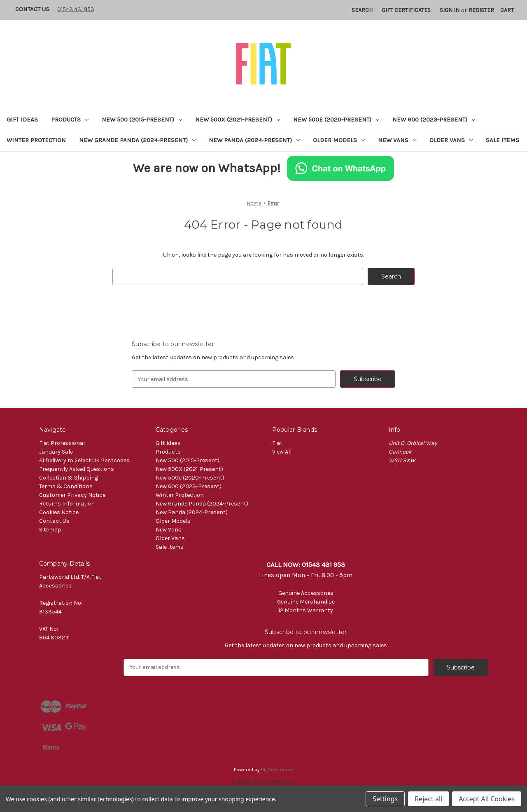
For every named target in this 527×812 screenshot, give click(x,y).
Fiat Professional (62, 443)
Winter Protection (36, 140)
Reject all (428, 799)
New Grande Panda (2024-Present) (137, 140)
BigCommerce (277, 770)
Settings (385, 799)
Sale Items (503, 140)
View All (282, 452)
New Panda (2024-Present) (254, 140)
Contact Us (32, 9)
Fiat (277, 443)
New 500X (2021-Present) (238, 119)
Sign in (450, 10)
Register (481, 10)
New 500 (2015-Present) (142, 119)
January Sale (56, 452)
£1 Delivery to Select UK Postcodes (84, 460)
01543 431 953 (76, 9)
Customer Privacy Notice (72, 495)
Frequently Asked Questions (77, 469)
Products (70, 119)
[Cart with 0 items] (507, 10)
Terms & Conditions (66, 486)
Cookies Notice (59, 512)
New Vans (397, 140)
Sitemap (50, 530)
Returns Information (67, 504)
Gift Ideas (22, 119)
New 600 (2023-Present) (434, 119)
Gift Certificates (406, 10)
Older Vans (451, 140)
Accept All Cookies (487, 799)
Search (362, 10)
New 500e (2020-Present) (336, 119)
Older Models (339, 140)
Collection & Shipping (69, 478)
